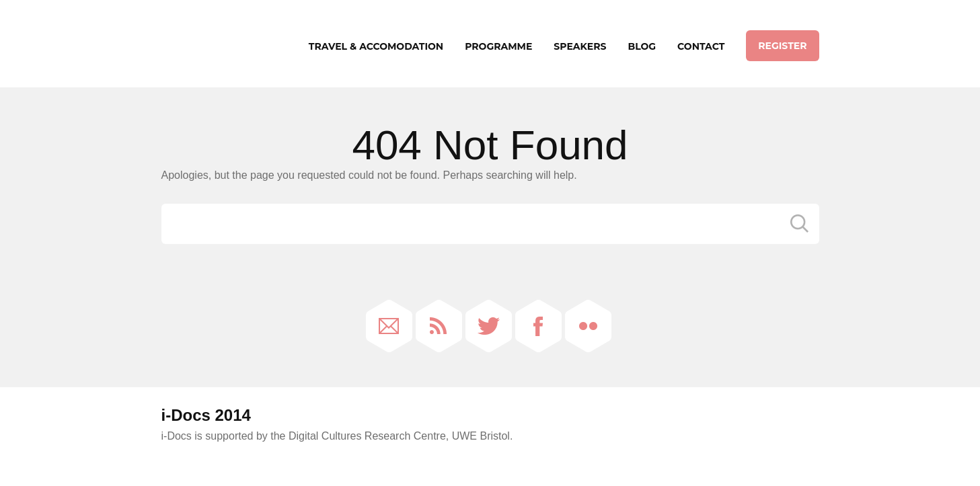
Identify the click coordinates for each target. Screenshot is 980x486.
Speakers (580, 46)
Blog (642, 46)
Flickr (588, 326)
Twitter (489, 326)
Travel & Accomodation (376, 46)
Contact (701, 46)
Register (782, 46)
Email (389, 326)
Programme (498, 46)
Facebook (538, 326)
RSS (439, 326)
